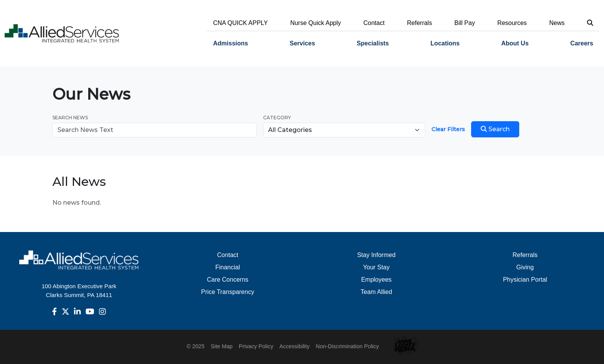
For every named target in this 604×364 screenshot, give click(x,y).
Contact (374, 23)
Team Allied (376, 292)
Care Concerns (228, 280)
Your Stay (377, 267)
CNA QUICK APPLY (240, 23)
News (557, 23)
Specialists (373, 43)
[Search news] (155, 130)
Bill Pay (465, 23)
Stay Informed (376, 255)
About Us (515, 43)
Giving (525, 267)
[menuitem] (231, 43)
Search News (70, 118)
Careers (582, 43)
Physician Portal (525, 280)
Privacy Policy (256, 346)
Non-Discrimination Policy (347, 346)
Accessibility (294, 346)
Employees (376, 280)
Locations (445, 43)
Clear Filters (448, 129)
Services (302, 43)
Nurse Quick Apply (315, 23)
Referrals (420, 23)
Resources (512, 23)
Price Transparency (228, 292)
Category (277, 118)
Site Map (222, 346)
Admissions (231, 43)
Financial (228, 267)
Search (495, 129)
